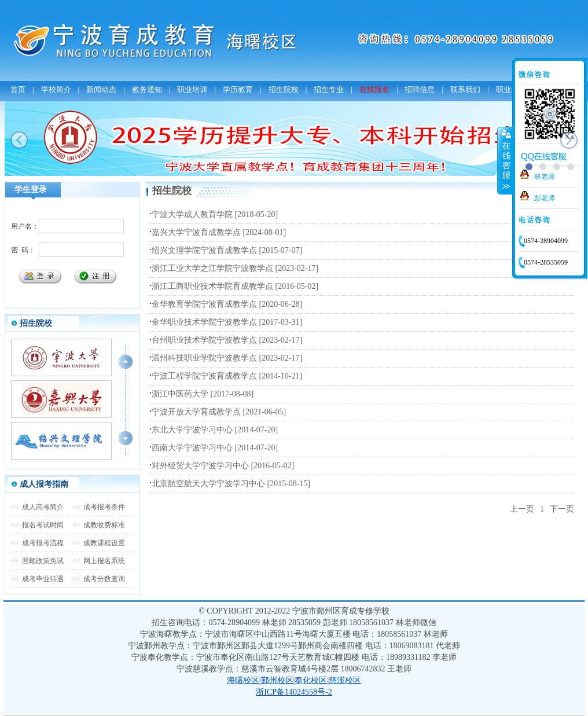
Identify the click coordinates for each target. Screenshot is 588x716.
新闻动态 (101, 89)
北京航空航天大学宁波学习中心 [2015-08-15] (231, 484)
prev (19, 140)
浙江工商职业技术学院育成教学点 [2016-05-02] (235, 286)
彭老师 (545, 198)
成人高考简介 (37, 507)
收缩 (505, 160)
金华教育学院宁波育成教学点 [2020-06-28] (227, 304)
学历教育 (238, 89)
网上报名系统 (99, 561)
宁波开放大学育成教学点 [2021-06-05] (219, 412)
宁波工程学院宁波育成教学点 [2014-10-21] (227, 376)
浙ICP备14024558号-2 (294, 692)
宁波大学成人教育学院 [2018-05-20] (215, 214)
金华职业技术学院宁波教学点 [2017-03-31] (227, 322)
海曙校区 (243, 680)
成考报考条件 (99, 507)
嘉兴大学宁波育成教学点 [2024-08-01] (219, 232)
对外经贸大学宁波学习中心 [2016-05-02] (223, 466)
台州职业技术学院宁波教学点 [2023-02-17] (227, 340)
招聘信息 (420, 89)
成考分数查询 (99, 579)
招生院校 (284, 89)
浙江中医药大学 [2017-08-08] (203, 394)
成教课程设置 (99, 543)
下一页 (562, 509)
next (569, 140)
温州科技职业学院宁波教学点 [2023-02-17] (227, 358)
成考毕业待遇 (37, 579)
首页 (18, 89)
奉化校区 (311, 680)
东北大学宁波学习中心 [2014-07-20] (215, 430)
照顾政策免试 (37, 561)
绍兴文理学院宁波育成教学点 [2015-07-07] (227, 250)
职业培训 (192, 89)
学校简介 (56, 89)
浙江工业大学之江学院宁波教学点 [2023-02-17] (235, 268)
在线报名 (374, 89)
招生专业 (329, 89)
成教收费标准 (99, 525)
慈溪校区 (345, 680)
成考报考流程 (37, 543)
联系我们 (465, 89)
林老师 (545, 177)
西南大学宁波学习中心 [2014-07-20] (215, 448)
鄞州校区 (277, 680)
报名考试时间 (37, 525)
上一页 (522, 509)
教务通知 (147, 89)
